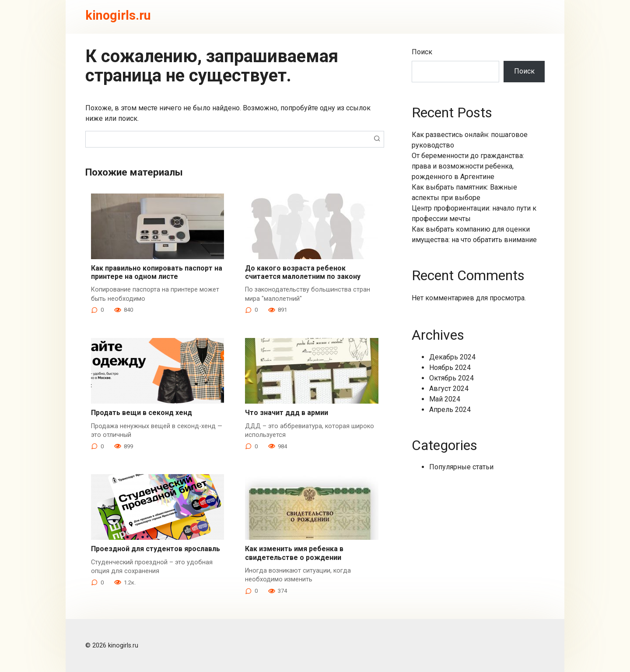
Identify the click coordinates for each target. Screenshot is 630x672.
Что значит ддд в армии (287, 413)
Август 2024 (449, 389)
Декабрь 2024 (452, 357)
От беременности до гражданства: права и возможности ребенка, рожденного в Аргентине (468, 166)
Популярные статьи (461, 467)
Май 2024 (445, 399)
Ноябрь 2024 (450, 368)
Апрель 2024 (450, 410)
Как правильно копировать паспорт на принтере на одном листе (157, 272)
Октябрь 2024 (451, 378)
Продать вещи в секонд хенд (142, 413)
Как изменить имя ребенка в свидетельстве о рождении (294, 553)
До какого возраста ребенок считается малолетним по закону (303, 272)
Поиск (422, 52)
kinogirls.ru (118, 15)
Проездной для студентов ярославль (156, 549)
